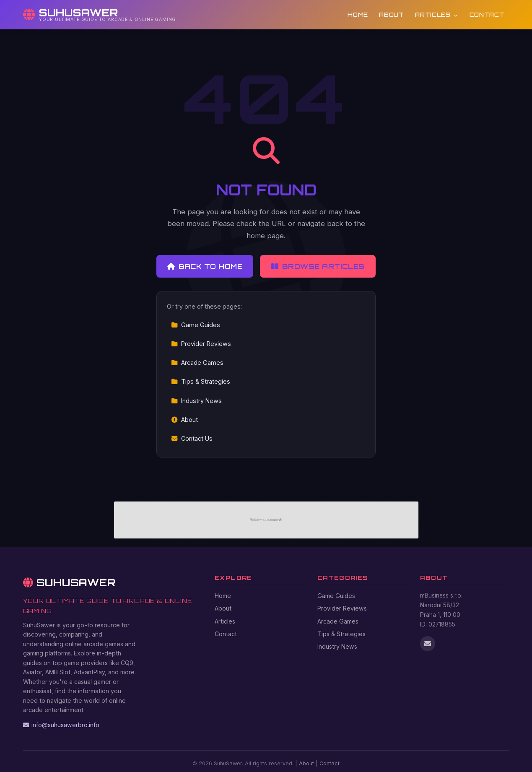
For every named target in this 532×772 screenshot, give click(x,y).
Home (358, 14)
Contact (487, 14)
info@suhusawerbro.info (61, 725)
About (391, 14)
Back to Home (205, 266)
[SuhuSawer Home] (100, 15)
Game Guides (196, 325)
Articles (437, 14)
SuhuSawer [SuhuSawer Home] (70, 582)
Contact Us (192, 438)
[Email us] (428, 644)
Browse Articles (318, 266)
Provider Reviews (201, 344)
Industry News (196, 401)
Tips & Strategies (201, 381)
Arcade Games (197, 363)
